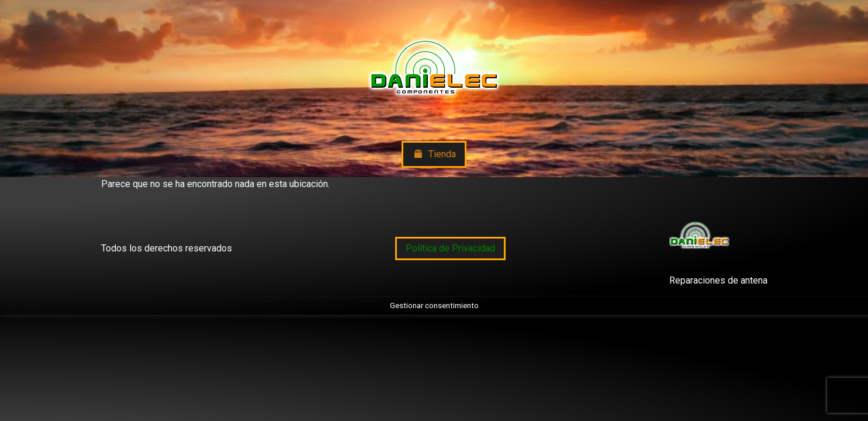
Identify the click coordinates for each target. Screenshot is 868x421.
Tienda (434, 155)
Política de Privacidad (450, 248)
